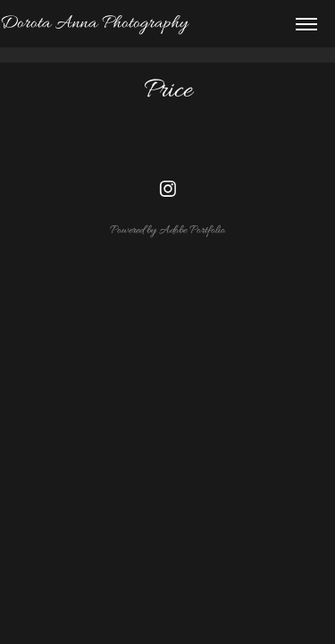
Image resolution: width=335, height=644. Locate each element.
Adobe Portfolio (192, 230)
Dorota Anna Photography (94, 23)
